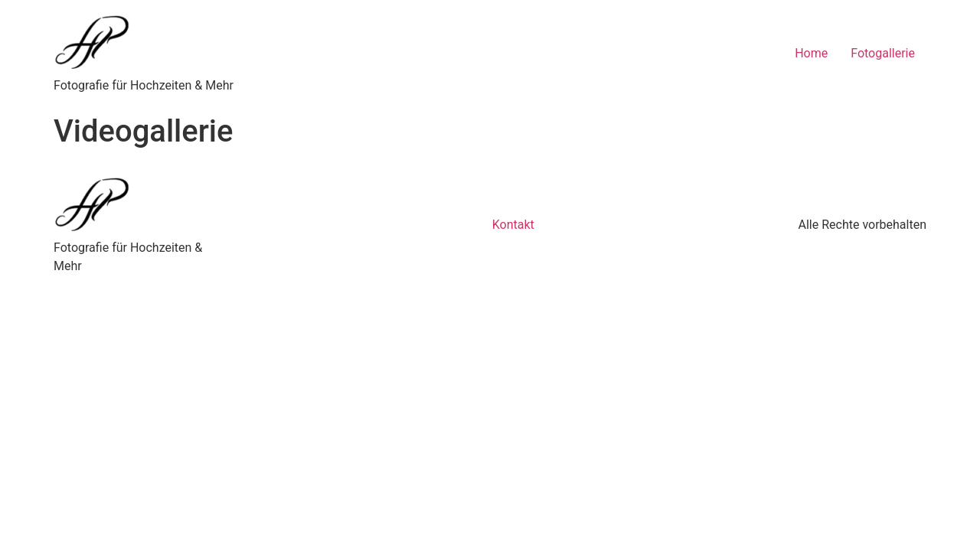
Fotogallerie (883, 53)
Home (811, 53)
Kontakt (513, 225)
